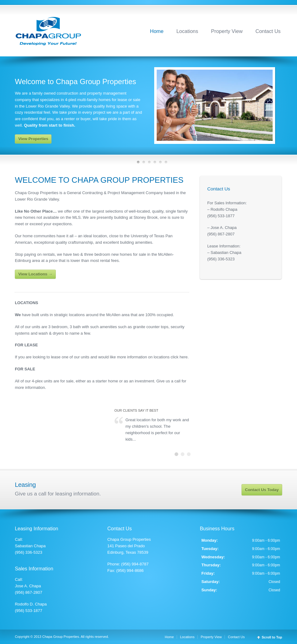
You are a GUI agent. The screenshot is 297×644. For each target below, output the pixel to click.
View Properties (33, 139)
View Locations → (35, 274)
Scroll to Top (272, 637)
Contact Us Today (262, 490)
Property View (227, 31)
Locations (187, 31)
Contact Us (268, 31)
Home (157, 31)
